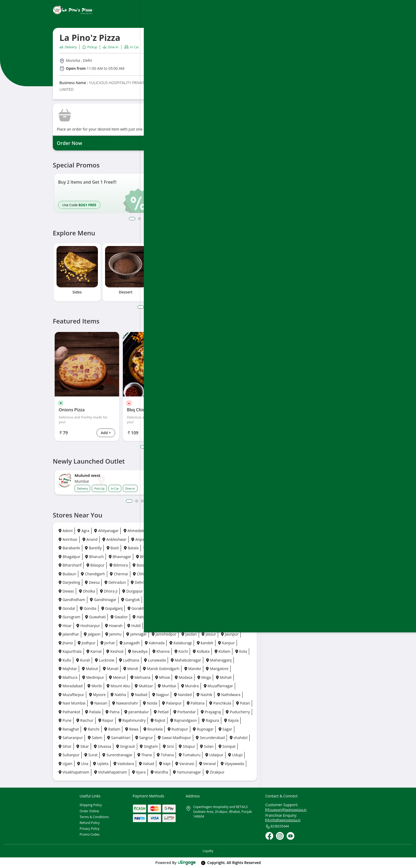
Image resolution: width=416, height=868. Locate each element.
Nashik (204, 695)
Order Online (89, 811)
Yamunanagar (187, 772)
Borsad (219, 565)
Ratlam (112, 729)
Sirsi (168, 746)
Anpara (140, 539)
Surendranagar (117, 755)
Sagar (225, 729)
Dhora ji (109, 591)
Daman (228, 574)
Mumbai (167, 686)
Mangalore (217, 669)
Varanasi (185, 764)
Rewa (132, 729)
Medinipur (93, 677)
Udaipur (214, 755)
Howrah (114, 626)
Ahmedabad (136, 531)
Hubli (134, 626)
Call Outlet (239, 67)
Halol (164, 617)
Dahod (207, 574)
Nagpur (161, 695)
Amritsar (68, 539)
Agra (83, 531)
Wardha (159, 772)
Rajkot (158, 720)
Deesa (92, 582)
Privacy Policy (90, 829)
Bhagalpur (70, 557)
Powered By (175, 863)
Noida (150, 703)
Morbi (95, 686)
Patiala (93, 712)
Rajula (231, 720)
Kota (241, 651)
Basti (113, 548)
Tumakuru (190, 755)
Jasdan (189, 634)
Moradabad (71, 686)
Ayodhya (181, 539)
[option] (101, 193)
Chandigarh (93, 574)
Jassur (209, 634)
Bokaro (161, 565)
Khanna (161, 651)
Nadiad (139, 695)
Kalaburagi (181, 643)
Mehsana (140, 677)
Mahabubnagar (186, 660)
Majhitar (68, 669)
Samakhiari (119, 738)
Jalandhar (69, 634)
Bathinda (153, 548)
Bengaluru (201, 548)
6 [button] (162, 219)
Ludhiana (129, 660)
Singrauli (126, 746)
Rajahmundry (132, 720)
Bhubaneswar (213, 557)
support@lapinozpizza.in (286, 810)
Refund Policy (90, 823)
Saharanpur (71, 738)
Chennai (119, 574)
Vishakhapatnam (111, 772)
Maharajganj (219, 660)
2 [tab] (148, 307)
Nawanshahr (125, 703)
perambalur (137, 712)
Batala (131, 548)
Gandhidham (72, 600)
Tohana (165, 755)
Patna (112, 712)
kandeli (205, 643)
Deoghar (176, 582)
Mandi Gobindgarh (161, 669)
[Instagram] (280, 836)
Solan (207, 746)
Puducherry (238, 712)
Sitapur (187, 746)
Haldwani (143, 617)
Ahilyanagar (106, 531)
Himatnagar (238, 617)
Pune (65, 720)
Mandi (131, 669)
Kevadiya (138, 651)
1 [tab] (140, 307)
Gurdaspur (221, 608)
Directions (206, 67)
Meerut (117, 677)
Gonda (235, 600)
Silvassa (103, 746)
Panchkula (220, 703)
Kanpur (226, 643)
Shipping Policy (91, 805)
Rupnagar (203, 729)
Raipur (106, 720)
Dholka (87, 591)
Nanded (183, 695)
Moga (204, 677)
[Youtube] (291, 836)
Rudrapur (178, 729)
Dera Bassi (222, 582)
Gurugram (70, 617)
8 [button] (174, 219)
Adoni (66, 531)
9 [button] (180, 219)
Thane (145, 755)
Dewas (66, 591)
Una (83, 764)
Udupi (235, 755)
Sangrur (144, 738)
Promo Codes (90, 834)
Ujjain (66, 764)
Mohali (224, 677)
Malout (90, 669)
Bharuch (94, 557)
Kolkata (201, 651)
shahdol (239, 738)
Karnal (94, 651)
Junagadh (130, 643)
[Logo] (73, 10)
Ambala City (185, 531)
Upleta (101, 764)
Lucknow (105, 660)
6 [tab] (171, 307)
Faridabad (158, 591)
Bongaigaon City (190, 565)
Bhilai (143, 557)
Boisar (140, 565)
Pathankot (70, 712)
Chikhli (187, 574)
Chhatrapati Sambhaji (154, 574)
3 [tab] (154, 307)
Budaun (67, 574)
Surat (91, 755)
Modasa (184, 677)
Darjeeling (69, 582)
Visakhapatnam (74, 772)
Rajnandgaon (184, 720)
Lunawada (155, 660)
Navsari (99, 703)
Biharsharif (70, 565)
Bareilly (93, 548)
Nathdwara (229, 695)
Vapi (165, 764)
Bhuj (238, 557)
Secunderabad (210, 738)
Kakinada (155, 643)
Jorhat (108, 643)
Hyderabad (157, 626)
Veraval (208, 764)
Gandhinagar (103, 600)
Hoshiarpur (88, 626)
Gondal (67, 608)
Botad (239, 565)
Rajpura (211, 720)
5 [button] (157, 219)
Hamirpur (186, 617)
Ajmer (161, 531)
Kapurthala (70, 651)
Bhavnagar (120, 557)
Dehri (138, 582)
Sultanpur (69, 755)
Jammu (113, 634)
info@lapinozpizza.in (283, 820)
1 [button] (131, 219)
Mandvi (193, 669)
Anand (90, 539)
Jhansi (66, 643)
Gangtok (131, 600)
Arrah (160, 539)
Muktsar (144, 686)
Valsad (147, 764)
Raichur (85, 720)
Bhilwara (164, 557)
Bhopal (186, 557)
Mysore (97, 695)
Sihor (65, 746)
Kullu (65, 660)
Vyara (139, 772)
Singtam (149, 746)
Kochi (181, 651)
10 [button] (183, 501)
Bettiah (225, 548)
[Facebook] (269, 836)
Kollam (222, 651)
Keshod (115, 651)
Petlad (161, 712)
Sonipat (227, 746)
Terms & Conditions (94, 817)
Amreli (234, 531)
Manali (111, 669)
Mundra (190, 686)
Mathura (68, 677)
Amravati (212, 531)
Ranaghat (69, 729)
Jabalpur (203, 626)
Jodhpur (87, 643)
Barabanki (69, 548)
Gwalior (119, 617)
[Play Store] (297, 214)
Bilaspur (96, 565)
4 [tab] (159, 307)
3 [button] (145, 219)
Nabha (118, 695)
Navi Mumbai (72, 703)
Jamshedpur (164, 634)
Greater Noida (169, 608)
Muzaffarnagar (218, 686)
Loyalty (208, 851)
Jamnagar (136, 634)
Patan (243, 703)
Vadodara (124, 764)
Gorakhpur (139, 608)
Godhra (214, 600)
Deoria (198, 582)
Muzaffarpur (71, 695)
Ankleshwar (114, 539)
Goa (195, 600)
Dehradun (115, 582)
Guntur (197, 608)
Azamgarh (206, 539)
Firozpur (220, 591)
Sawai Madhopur (174, 738)
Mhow (162, 677)
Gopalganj (112, 608)
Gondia (88, 608)
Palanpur (172, 703)
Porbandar (185, 712)
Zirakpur (215, 772)
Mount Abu (118, 686)
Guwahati (95, 617)
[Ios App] (332, 214)
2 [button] (139, 219)
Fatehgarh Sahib (190, 591)
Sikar (83, 746)
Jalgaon (92, 634)
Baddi (228, 539)
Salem (95, 738)
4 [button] (151, 219)
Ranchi (92, 729)
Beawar (176, 548)
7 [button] (168, 219)
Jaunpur (230, 634)
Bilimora (119, 565)
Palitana (196, 703)
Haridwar (211, 617)
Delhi (155, 582)
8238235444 (277, 827)
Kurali (83, 660)
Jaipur (224, 626)
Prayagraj (211, 712)
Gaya (151, 600)
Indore (181, 626)
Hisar (65, 626)
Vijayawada (232, 764)
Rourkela (153, 729)
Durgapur (133, 591)
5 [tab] (165, 307)
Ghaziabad (174, 600)
